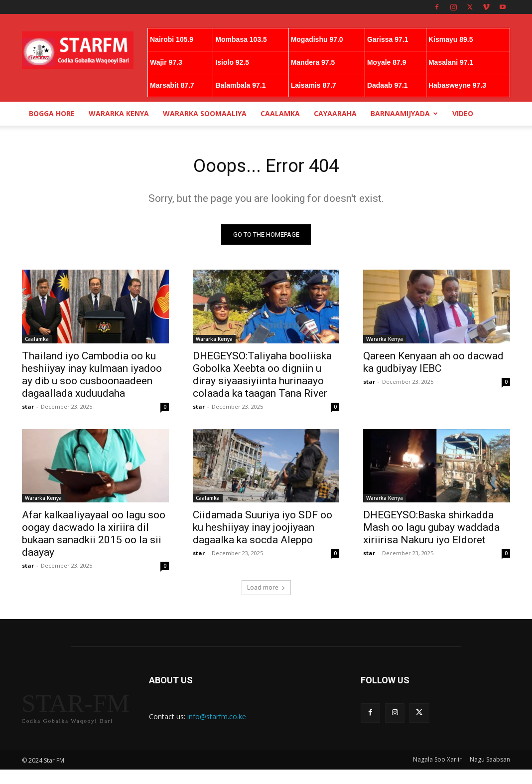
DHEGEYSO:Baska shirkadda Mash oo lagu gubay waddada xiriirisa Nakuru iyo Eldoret (431, 530)
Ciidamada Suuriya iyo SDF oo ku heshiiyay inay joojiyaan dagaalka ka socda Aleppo (263, 530)
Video (463, 113)
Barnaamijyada (404, 113)
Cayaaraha (335, 113)
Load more (266, 590)
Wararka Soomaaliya (205, 113)
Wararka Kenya (119, 113)
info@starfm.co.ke (217, 719)
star (28, 408)
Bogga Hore (52, 113)
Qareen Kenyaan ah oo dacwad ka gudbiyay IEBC (433, 364)
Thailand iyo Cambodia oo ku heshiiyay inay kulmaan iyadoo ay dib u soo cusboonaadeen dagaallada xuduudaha (92, 377)
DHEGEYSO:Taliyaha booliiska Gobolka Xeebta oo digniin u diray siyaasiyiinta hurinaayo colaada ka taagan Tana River (262, 377)
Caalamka (280, 113)
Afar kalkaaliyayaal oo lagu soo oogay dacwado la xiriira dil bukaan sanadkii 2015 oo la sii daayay (94, 536)
